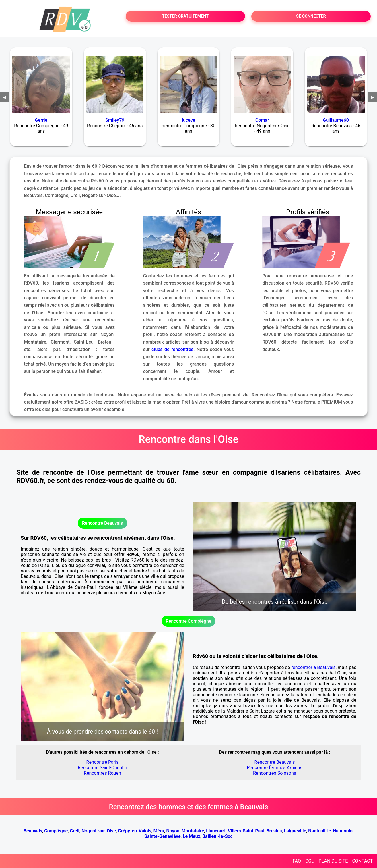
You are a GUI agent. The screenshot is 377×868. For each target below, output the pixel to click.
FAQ (297, 861)
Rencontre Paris (103, 762)
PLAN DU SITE (333, 861)
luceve (188, 120)
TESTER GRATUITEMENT (185, 16)
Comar (262, 120)
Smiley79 (115, 120)
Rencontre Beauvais (102, 523)
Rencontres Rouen (102, 773)
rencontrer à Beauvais (313, 667)
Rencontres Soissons (275, 773)
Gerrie (41, 120)
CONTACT (362, 861)
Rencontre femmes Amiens (274, 768)
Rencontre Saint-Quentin (102, 768)
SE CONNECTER (311, 16)
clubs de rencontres (172, 349)
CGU (310, 861)
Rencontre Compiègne (189, 621)
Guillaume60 (336, 120)
